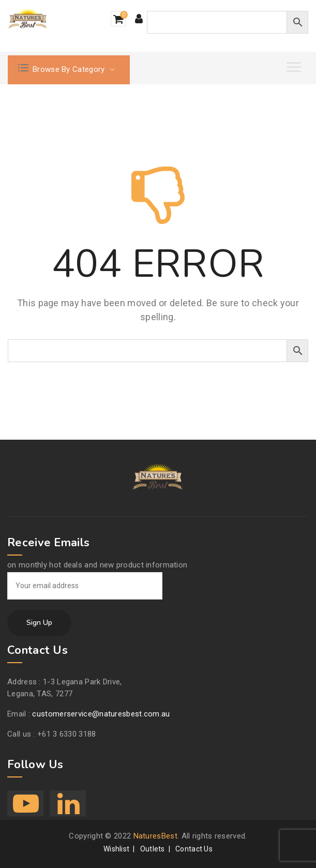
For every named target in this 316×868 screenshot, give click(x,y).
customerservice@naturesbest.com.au (101, 714)
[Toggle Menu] (295, 67)
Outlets (153, 849)
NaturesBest (155, 836)
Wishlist (116, 849)
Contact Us (194, 849)
